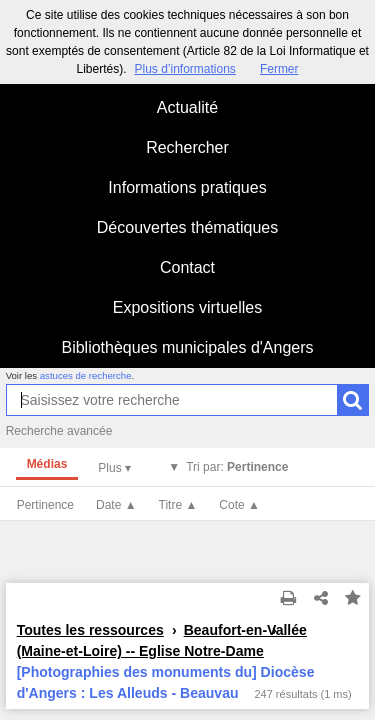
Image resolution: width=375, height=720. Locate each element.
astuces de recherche (86, 375)
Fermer (279, 69)
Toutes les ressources (90, 630)
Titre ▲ (178, 505)
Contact (187, 267)
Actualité (187, 107)
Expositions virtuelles (187, 307)
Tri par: (237, 467)
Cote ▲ (239, 505)
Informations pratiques (187, 187)
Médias (47, 464)
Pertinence (45, 505)
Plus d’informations (184, 69)
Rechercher (187, 147)
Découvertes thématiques (187, 227)
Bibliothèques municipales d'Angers (187, 347)
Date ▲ (116, 505)
